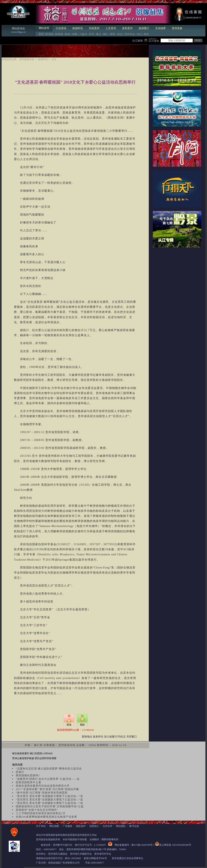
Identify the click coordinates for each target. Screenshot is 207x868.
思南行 (20, 772)
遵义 (99, 34)
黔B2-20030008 (73, 858)
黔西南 (59, 34)
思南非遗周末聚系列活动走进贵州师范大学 (43, 786)
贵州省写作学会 (103, 854)
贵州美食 (177, 28)
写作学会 (130, 34)
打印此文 (120, 737)
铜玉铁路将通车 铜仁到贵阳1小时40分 (32, 753)
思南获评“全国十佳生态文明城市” (37, 810)
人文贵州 (111, 28)
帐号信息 (134, 826)
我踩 (82, 725)
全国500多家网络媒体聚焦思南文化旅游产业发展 (46, 817)
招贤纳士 (94, 826)
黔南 (68, 34)
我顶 (69, 725)
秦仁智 (38, 745)
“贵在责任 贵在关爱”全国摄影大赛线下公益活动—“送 (49, 796)
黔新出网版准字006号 (95, 858)
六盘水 (83, 34)
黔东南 (49, 34)
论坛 (139, 34)
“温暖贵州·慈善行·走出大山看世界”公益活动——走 (48, 779)
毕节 (92, 34)
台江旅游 (137, 41)
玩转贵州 (94, 28)
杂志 (120, 34)
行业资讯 (61, 28)
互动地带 (161, 28)
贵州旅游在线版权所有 (48, 839)
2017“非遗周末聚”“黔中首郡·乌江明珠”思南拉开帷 (47, 789)
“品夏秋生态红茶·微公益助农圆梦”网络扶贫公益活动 (49, 769)
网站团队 (121, 826)
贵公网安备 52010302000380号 (175, 845)
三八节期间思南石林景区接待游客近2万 (41, 813)
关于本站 (41, 826)
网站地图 (54, 826)
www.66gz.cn (18, 32)
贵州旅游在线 (27, 59)
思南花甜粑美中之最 (29, 782)
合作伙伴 (108, 826)
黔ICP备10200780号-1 (143, 845)
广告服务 (68, 826)
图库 (113, 34)
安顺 (75, 34)
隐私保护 (81, 826)
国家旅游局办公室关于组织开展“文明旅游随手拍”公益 (50, 806)
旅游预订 (144, 28)
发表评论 (98, 737)
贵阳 (41, 34)
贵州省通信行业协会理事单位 (128, 858)
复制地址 (87, 737)
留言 (146, 34)
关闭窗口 (132, 737)
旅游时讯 (78, 28)
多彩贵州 (127, 28)
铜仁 (106, 34)
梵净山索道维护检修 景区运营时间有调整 (34, 758)
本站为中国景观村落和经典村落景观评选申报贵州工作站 (66, 835)
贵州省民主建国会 (58, 854)
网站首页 (44, 28)
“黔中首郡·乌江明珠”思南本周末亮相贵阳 (42, 793)
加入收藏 (109, 737)
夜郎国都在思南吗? (28, 775)
